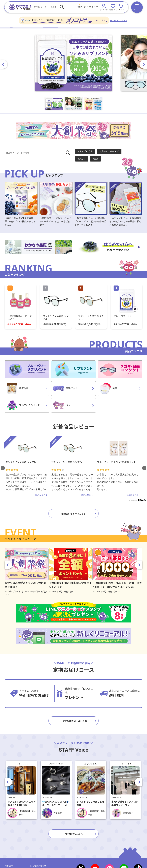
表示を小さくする (128, 22)
